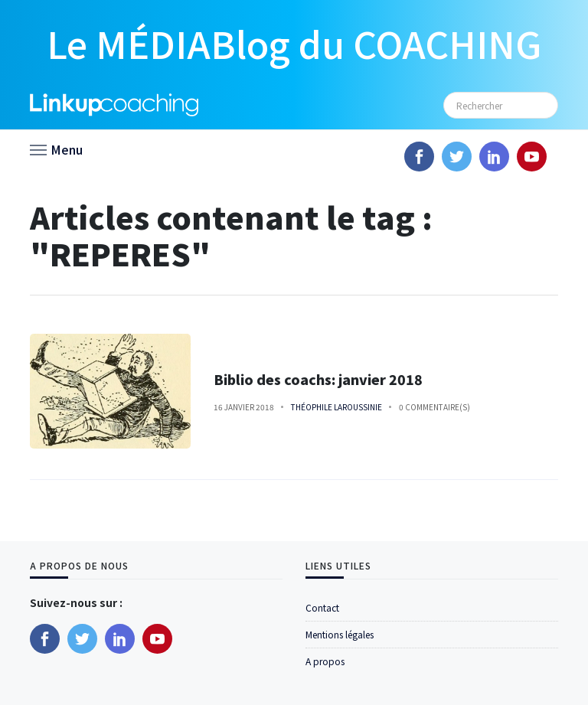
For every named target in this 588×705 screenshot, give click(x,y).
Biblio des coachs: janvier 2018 (318, 379)
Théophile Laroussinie (336, 407)
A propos (325, 661)
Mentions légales (340, 634)
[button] (56, 149)
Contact (322, 607)
